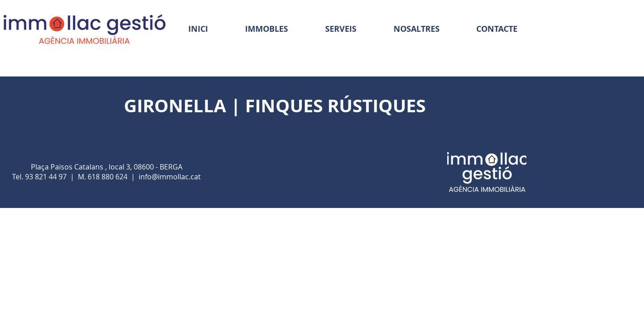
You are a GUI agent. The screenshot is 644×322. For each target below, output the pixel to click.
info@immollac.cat (170, 177)
